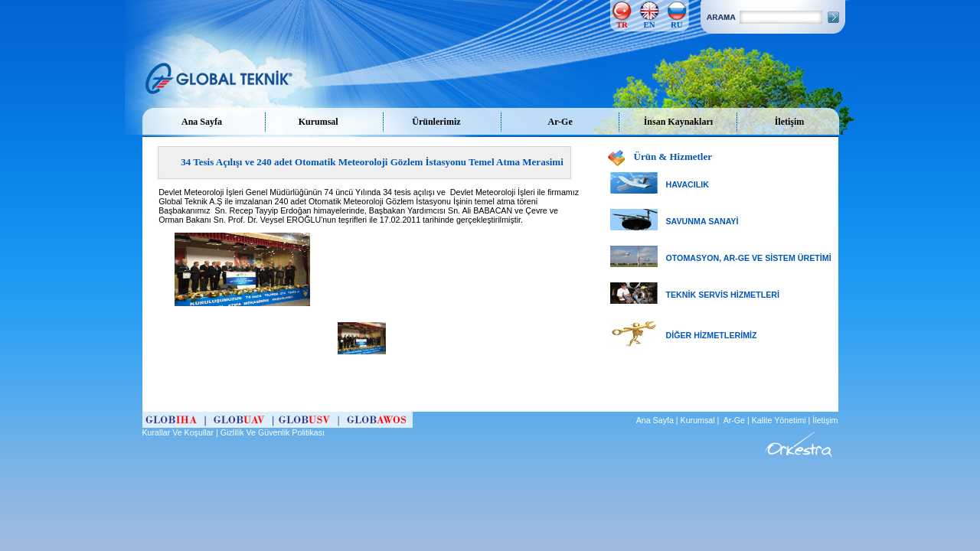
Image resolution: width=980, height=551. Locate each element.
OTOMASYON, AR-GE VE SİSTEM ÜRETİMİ (749, 258)
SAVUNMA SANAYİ (702, 221)
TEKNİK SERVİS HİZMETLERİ (723, 295)
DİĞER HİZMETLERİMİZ (712, 335)
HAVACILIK (688, 184)
